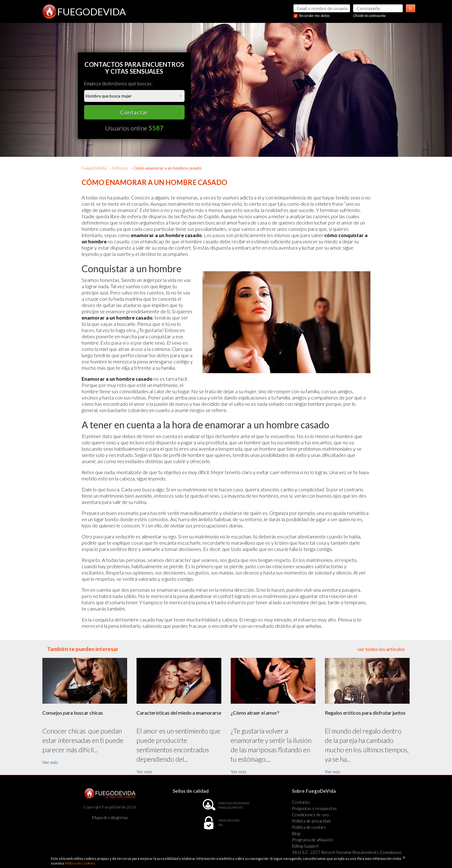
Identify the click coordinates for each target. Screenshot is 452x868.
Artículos (120, 168)
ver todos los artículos (381, 649)
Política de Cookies (80, 863)
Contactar (134, 112)
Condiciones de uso (310, 815)
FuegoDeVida (94, 168)
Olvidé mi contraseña (369, 16)
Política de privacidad (311, 821)
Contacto (301, 802)
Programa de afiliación (312, 840)
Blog (296, 833)
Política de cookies (309, 827)
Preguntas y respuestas (314, 808)
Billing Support (305, 846)
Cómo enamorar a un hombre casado (167, 168)
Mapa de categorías (110, 817)
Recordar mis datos (314, 16)
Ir (411, 8)
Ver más (50, 762)
